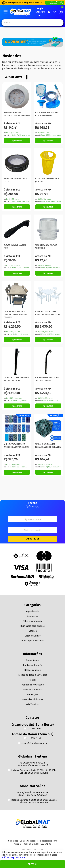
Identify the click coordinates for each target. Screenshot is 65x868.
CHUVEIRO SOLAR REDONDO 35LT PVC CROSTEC (16, 379)
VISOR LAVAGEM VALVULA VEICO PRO (46, 246)
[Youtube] (32, 834)
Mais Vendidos (32, 704)
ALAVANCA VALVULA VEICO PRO (15, 246)
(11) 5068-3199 (32, 738)
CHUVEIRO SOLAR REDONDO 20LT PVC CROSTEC (48, 379)
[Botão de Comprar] (17, 140)
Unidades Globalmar (32, 690)
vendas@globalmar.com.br (32, 743)
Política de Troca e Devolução (32, 675)
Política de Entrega (32, 665)
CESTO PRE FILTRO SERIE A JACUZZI (47, 180)
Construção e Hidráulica (33, 641)
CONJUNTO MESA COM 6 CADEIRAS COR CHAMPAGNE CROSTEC (16, 314)
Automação (32, 616)
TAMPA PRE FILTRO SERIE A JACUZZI (15, 180)
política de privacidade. (14, 858)
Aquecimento (33, 611)
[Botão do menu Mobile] (6, 12)
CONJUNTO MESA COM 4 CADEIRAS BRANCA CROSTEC (48, 313)
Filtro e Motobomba (33, 621)
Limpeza (33, 631)
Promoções (33, 695)
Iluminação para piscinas (32, 626)
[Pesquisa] (59, 23)
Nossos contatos (32, 670)
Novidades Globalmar (32, 699)
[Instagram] (26, 834)
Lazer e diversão (33, 636)
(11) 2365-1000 (32, 729)
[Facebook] (38, 834)
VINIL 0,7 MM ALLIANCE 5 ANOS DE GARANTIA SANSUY (16, 446)
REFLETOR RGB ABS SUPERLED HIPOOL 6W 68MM (17, 114)
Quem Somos (33, 660)
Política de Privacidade (33, 685)
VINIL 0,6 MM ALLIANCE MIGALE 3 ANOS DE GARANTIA (48, 446)
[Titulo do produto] (17, 96)
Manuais (33, 680)
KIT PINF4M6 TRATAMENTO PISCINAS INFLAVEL (47, 114)
